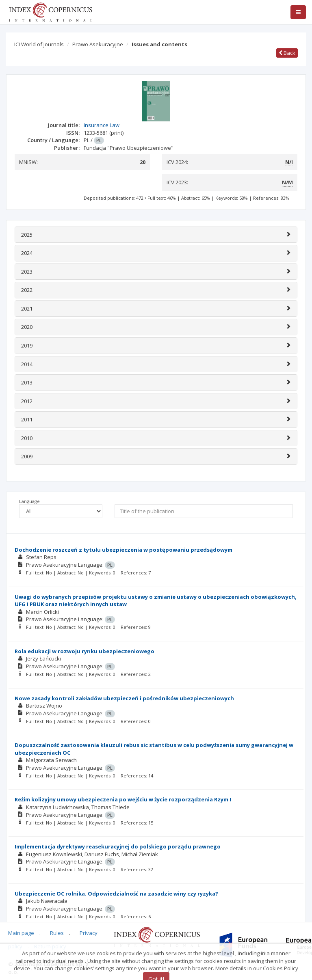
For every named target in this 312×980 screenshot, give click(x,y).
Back (287, 53)
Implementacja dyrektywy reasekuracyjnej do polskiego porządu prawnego (118, 846)
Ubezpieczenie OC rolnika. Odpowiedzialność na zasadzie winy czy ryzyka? (116, 894)
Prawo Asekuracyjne (98, 44)
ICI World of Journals (39, 44)
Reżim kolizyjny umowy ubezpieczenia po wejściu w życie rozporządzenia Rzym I (123, 799)
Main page (21, 933)
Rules (57, 933)
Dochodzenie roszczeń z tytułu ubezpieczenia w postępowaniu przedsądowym (123, 550)
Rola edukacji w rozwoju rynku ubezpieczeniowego (84, 651)
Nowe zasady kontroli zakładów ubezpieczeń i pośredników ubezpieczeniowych (124, 698)
